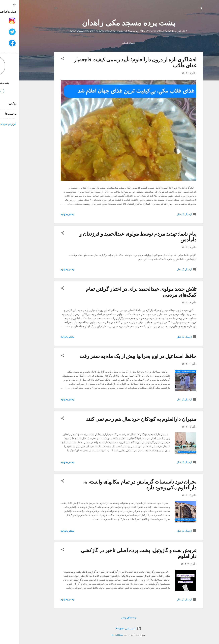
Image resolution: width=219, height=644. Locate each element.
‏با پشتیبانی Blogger (110, 629)
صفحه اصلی (110, 43)
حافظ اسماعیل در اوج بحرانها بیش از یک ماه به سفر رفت (119, 356)
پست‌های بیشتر (110, 618)
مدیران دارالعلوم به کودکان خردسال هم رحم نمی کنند (122, 419)
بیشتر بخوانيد (49, 214)
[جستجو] (182, 9)
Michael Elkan (98, 635)
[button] (44, 59)
